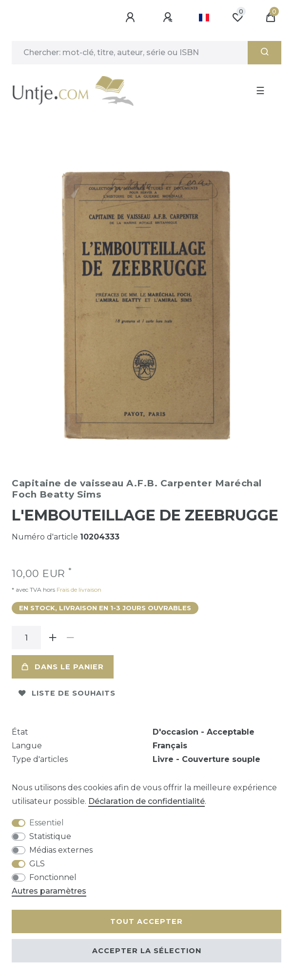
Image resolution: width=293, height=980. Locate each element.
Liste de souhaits (67, 693)
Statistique (50, 836)
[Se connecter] (132, 18)
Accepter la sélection (147, 951)
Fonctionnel (53, 877)
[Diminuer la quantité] (70, 638)
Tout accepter (146, 921)
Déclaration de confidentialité (146, 801)
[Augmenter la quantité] (53, 638)
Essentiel (47, 823)
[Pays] (204, 18)
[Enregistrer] (169, 18)
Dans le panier (63, 667)
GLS (37, 864)
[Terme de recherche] (130, 53)
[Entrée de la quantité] (26, 638)
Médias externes (61, 850)
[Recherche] (264, 53)
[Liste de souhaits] (237, 18)
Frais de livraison (78, 590)
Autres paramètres (49, 891)
